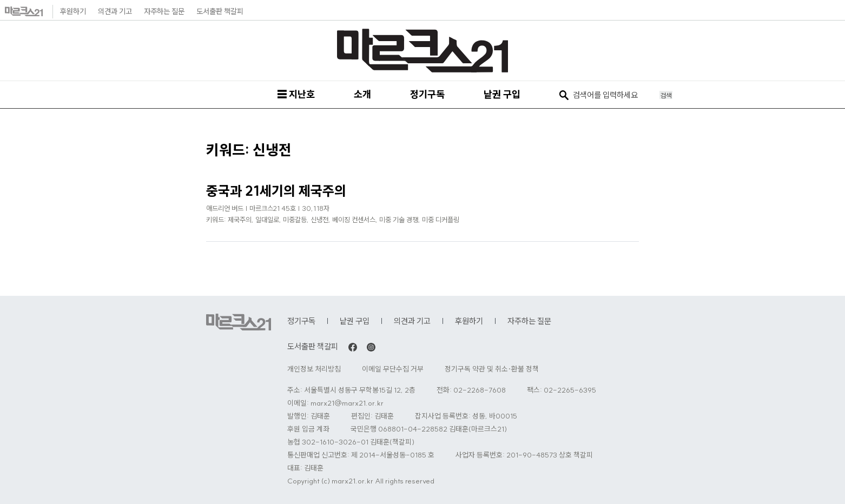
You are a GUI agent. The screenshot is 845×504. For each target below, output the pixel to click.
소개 (362, 94)
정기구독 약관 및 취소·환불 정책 (492, 369)
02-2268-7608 (480, 390)
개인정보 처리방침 (314, 369)
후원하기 (73, 11)
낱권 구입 (502, 94)
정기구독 (427, 94)
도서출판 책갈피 (220, 11)
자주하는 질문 (164, 11)
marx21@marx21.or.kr (347, 403)
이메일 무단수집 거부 (393, 369)
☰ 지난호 (296, 94)
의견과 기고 (115, 11)
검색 (666, 95)
